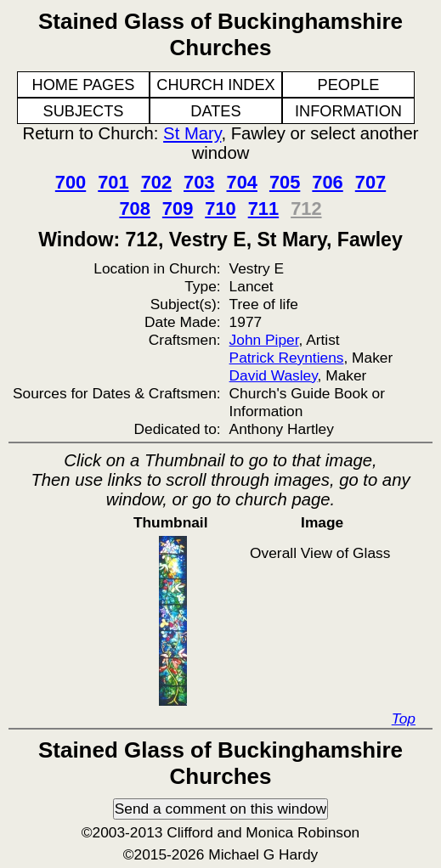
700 (71, 182)
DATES (215, 111)
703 (199, 182)
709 (178, 209)
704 (242, 182)
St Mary (192, 133)
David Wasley (274, 375)
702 (156, 182)
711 (263, 209)
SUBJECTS (84, 111)
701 (113, 182)
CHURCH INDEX (215, 85)
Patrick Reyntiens (287, 358)
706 (327, 182)
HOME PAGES (84, 85)
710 (220, 209)
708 (134, 209)
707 (370, 182)
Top (404, 719)
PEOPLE (349, 85)
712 (306, 209)
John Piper (264, 340)
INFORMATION (348, 111)
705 (285, 182)
